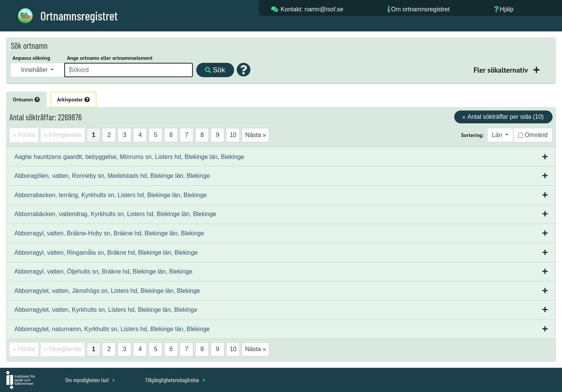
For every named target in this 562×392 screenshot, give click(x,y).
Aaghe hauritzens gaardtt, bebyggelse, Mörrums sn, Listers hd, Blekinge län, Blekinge (129, 157)
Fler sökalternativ (501, 70)
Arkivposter (73, 100)
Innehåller (35, 70)
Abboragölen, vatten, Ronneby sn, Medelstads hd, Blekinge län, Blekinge (112, 176)
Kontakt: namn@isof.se (312, 9)
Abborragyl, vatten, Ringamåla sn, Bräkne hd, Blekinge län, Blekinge (106, 253)
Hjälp (506, 9)
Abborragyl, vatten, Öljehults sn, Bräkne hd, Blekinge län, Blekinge (103, 271)
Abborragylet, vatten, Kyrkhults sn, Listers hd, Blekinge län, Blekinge (106, 310)
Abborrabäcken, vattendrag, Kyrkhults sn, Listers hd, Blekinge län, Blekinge (115, 214)
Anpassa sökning (31, 58)
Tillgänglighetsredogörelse (175, 380)
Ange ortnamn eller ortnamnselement (110, 58)
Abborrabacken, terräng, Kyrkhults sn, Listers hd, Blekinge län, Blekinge (111, 195)
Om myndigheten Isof (90, 380)
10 (233, 135)
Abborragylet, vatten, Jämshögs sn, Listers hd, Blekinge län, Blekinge (107, 291)
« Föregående (63, 135)
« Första (24, 135)
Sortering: (472, 135)
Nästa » (255, 135)
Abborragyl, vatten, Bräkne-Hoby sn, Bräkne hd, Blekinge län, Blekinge (109, 233)
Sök (215, 70)
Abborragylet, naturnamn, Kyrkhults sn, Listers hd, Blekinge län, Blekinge (112, 329)
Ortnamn (26, 100)
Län (498, 135)
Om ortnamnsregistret (420, 9)
